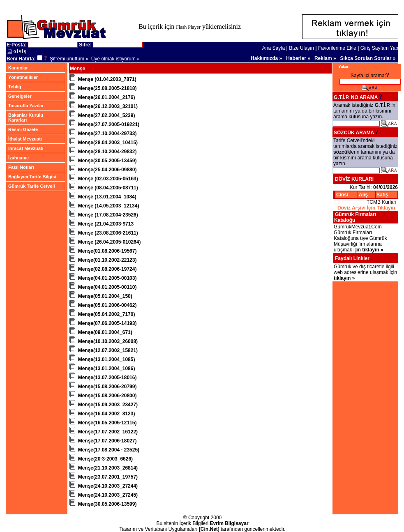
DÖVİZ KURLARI (354, 179)
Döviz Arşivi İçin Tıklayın (366, 208)
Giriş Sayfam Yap (379, 48)
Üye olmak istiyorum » (115, 59)
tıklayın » (373, 250)
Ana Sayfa (274, 48)
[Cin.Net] (209, 523)
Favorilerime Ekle (337, 48)
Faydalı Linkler (352, 258)
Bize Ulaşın (301, 48)
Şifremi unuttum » (69, 59)
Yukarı (344, 67)
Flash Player (188, 27)
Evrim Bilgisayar (229, 517)
